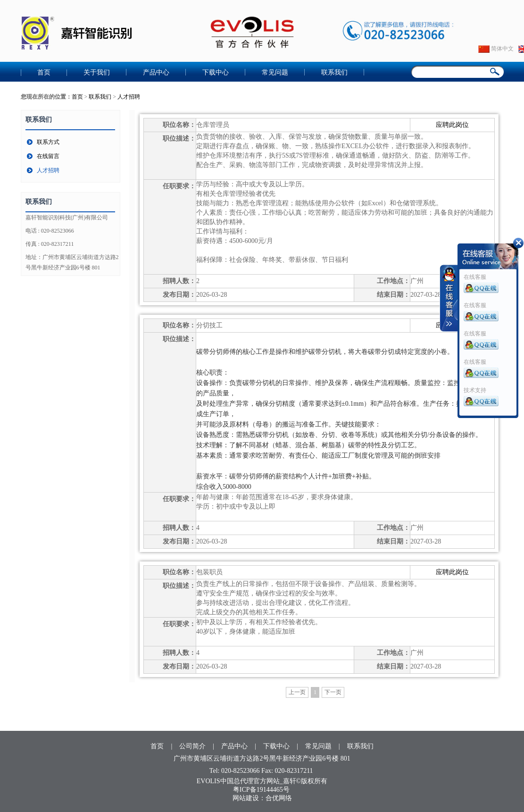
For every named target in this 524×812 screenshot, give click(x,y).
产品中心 (156, 72)
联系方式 (48, 142)
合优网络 (279, 798)
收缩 (449, 298)
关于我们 (97, 72)
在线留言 (48, 156)
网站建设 (246, 798)
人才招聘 (129, 97)
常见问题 (275, 72)
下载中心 (216, 72)
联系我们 (334, 72)
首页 (44, 72)
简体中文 (496, 49)
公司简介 (192, 746)
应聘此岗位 (452, 125)
